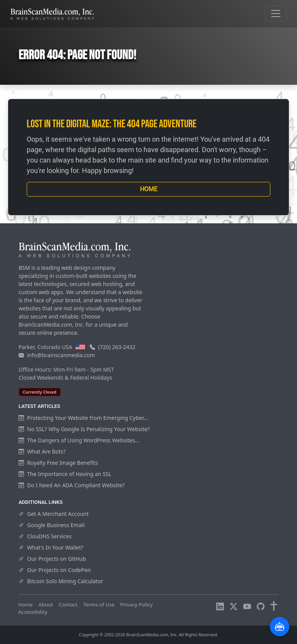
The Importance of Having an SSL (65, 474)
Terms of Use (99, 605)
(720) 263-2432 (117, 347)
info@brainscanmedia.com (61, 355)
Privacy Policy (137, 605)
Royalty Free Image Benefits (58, 463)
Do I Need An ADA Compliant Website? (72, 485)
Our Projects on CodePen (55, 570)
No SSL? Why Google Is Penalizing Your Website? (84, 429)
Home (149, 189)
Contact (68, 605)
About (46, 605)
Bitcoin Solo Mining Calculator (61, 581)
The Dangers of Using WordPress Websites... (79, 440)
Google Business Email (52, 525)
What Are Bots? (42, 451)
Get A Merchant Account (54, 514)
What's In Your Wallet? (51, 547)
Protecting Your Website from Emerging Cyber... (83, 418)
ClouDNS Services (45, 536)
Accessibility (33, 612)
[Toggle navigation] (276, 14)
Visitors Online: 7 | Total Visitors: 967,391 (102, 612)
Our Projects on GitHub (52, 559)
